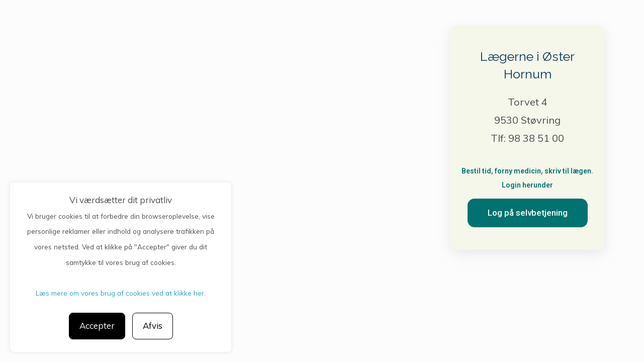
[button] (528, 213)
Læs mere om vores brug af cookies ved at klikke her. (121, 293)
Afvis (153, 326)
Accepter (97, 326)
